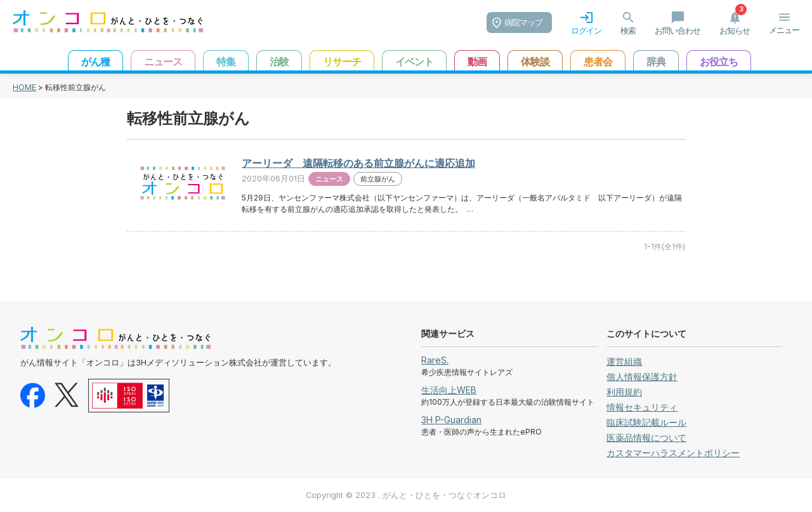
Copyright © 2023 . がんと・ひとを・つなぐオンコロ (406, 495)
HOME (24, 87)
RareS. (435, 360)
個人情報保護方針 (642, 377)
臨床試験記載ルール (646, 422)
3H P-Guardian (451, 420)
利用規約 (624, 392)
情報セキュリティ (642, 407)
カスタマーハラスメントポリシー (673, 453)
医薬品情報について (646, 437)
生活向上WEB (449, 390)
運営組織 (624, 361)
